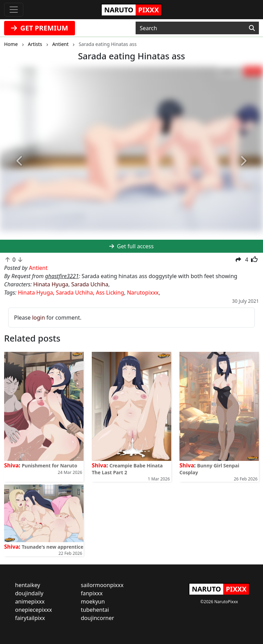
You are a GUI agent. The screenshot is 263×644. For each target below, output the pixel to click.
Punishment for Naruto (49, 466)
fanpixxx (92, 593)
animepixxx (30, 601)
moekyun (93, 601)
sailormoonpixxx (102, 585)
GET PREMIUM (40, 28)
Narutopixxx (143, 293)
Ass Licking (110, 293)
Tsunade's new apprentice (52, 547)
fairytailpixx (30, 618)
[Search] (252, 28)
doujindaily (29, 593)
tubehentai (95, 610)
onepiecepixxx (34, 610)
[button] (20, 161)
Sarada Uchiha (90, 284)
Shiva (11, 465)
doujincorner (97, 618)
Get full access (131, 246)
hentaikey (28, 585)
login (39, 318)
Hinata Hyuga (51, 284)
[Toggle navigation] (14, 10)
